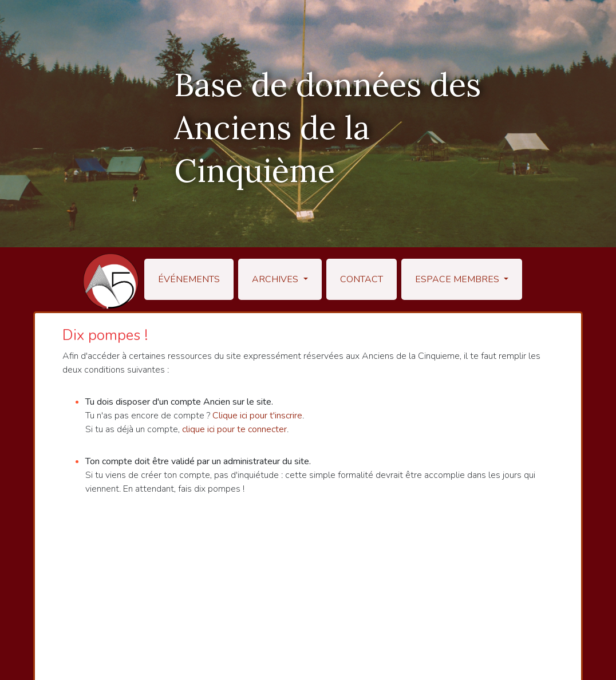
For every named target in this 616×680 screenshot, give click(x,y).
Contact (362, 279)
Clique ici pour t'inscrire (257, 416)
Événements (189, 279)
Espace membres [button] (458, 279)
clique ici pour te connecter (234, 429)
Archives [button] (276, 279)
